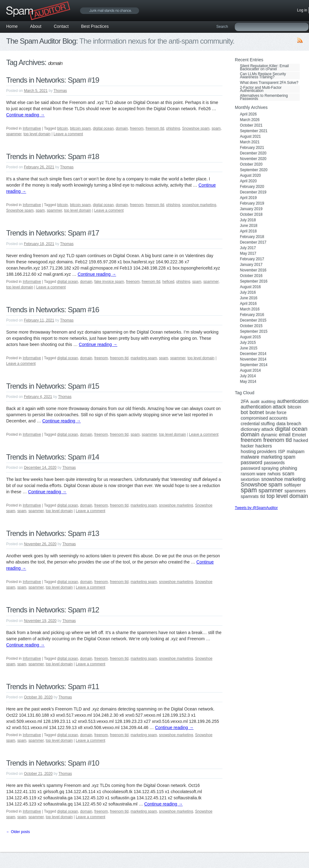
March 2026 (250, 120)
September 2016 (254, 281)
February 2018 (252, 237)
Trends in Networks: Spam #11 (53, 687)
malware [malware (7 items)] (250, 457)
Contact (61, 26)
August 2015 (250, 337)
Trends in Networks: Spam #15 (53, 386)
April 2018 (248, 231)
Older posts (18, 832)
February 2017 (252, 259)
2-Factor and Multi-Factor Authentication (261, 89)
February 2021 (252, 148)
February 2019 (252, 203)
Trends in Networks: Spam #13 (53, 533)
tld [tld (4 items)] (263, 496)
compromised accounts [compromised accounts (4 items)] (264, 418)
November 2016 (253, 270)
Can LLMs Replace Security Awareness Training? (263, 76)
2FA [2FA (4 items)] (245, 401)
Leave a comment (68, 134)
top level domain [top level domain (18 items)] (287, 496)
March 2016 (250, 309)
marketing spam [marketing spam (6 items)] (278, 457)
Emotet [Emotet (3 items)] (299, 435)
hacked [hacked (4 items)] (301, 440)
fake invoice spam (109, 282)
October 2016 (251, 276)
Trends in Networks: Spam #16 (53, 310)
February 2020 (252, 187)
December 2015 (253, 320)
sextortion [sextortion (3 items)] (250, 479)
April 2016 (248, 304)
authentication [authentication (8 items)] (293, 401)
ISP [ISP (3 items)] (282, 451)
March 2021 (250, 142)
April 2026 (248, 114)
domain (122, 128)
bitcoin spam (80, 128)
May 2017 (248, 253)
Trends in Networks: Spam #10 (53, 763)
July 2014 (248, 376)
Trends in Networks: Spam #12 (53, 610)
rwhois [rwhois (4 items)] (274, 474)
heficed (168, 282)
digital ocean (103, 128)
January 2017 (251, 265)
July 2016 (248, 292)
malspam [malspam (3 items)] (296, 451)
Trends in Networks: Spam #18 (53, 156)
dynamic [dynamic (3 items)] (269, 435)
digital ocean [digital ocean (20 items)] (291, 429)
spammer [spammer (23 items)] (271, 490)
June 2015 (249, 348)
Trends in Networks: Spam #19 (53, 80)
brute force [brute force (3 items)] (276, 412)
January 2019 (251, 209)
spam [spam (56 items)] (249, 490)
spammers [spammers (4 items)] (295, 491)
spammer (14, 134)
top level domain (37, 134)
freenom (137, 128)
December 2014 (253, 354)
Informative (32, 128)
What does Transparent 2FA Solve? (269, 83)
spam (216, 128)
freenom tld (155, 128)
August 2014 (250, 370)
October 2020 (251, 164)
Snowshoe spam (196, 128)
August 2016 (250, 287)
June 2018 (249, 226)
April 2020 (248, 181)
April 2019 (248, 198)
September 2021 (254, 131)
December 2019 (253, 192)
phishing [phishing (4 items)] (289, 468)
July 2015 (248, 343)
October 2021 (251, 125)
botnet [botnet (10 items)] (257, 412)
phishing (173, 128)
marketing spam (144, 358)
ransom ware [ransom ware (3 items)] (253, 474)
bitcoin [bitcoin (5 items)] (294, 407)
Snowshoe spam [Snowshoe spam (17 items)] (261, 485)
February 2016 (252, 315)
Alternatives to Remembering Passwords (264, 97)
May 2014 (248, 382)
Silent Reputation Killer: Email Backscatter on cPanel (265, 67)
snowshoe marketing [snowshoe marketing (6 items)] (283, 479)
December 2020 (253, 153)
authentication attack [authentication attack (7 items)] (263, 407)
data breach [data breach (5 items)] (289, 424)
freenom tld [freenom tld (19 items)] (277, 440)
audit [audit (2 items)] (255, 402)
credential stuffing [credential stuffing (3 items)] (258, 424)
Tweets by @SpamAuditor (256, 508)
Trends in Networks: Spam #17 (53, 233)
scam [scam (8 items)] (288, 473)
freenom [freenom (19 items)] (251, 440)
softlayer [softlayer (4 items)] (293, 485)
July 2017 (248, 248)
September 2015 (254, 331)
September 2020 (254, 170)
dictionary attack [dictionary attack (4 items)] (257, 429)
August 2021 (250, 136)
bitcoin (63, 128)
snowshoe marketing (199, 205)
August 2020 (250, 175)
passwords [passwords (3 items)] (274, 463)
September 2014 (254, 365)
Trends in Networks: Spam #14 (53, 457)
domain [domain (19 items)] (250, 434)
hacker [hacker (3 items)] (247, 446)
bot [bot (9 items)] (244, 412)
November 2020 (253, 159)
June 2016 (249, 298)
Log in (302, 10)
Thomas (60, 91)
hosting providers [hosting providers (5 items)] (259, 451)
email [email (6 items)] (285, 435)
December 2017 (253, 242)
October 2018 (251, 214)
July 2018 (248, 220)
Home (12, 26)
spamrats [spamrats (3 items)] (250, 496)
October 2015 (251, 326)
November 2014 (253, 359)
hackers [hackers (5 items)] (264, 446)
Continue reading (25, 115)
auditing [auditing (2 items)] (268, 402)
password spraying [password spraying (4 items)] (260, 468)
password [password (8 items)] (252, 462)
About (36, 26)
